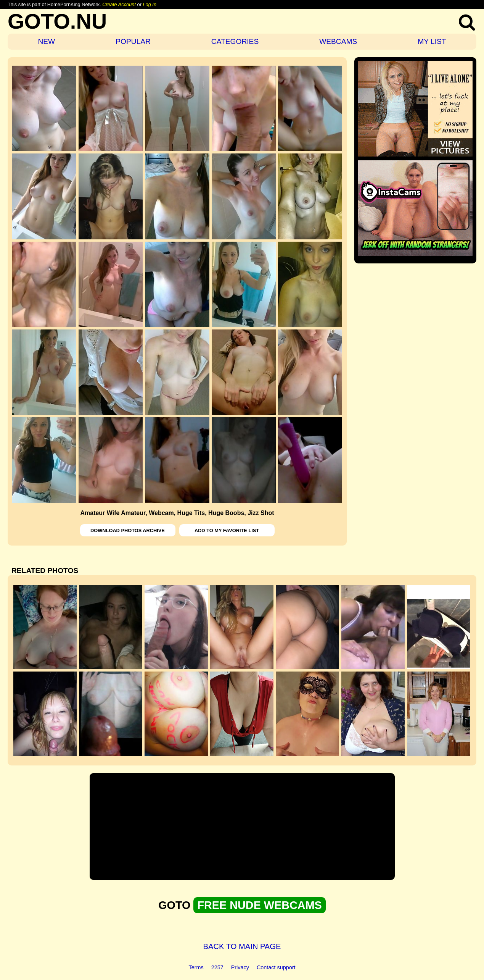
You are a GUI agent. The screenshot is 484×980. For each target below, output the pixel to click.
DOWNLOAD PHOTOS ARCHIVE (128, 530)
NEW (46, 41)
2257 (217, 967)
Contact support (276, 967)
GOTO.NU (57, 21)
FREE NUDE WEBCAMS (259, 905)
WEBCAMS (338, 41)
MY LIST (432, 41)
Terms (196, 967)
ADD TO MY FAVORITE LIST (227, 530)
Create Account (119, 4)
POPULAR (133, 41)
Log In (150, 4)
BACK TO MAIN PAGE (242, 946)
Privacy (240, 967)
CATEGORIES (235, 41)
